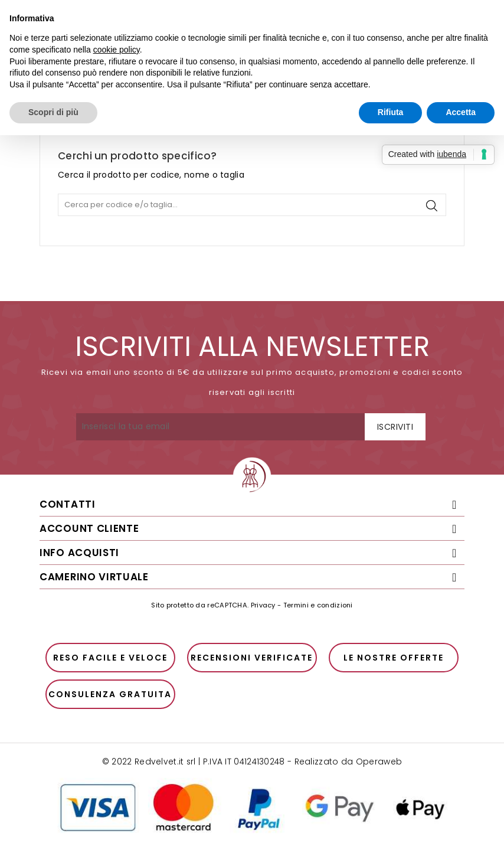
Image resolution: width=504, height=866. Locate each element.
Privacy (263, 605)
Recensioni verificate (252, 658)
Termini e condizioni (318, 605)
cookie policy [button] (117, 50)
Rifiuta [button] (391, 112)
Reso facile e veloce (110, 658)
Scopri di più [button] (53, 112)
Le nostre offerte (394, 658)
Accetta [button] (461, 112)
